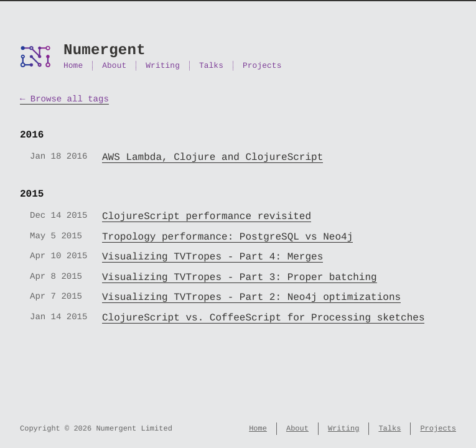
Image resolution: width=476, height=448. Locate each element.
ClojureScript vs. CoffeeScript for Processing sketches (263, 318)
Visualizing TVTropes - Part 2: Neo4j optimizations (251, 297)
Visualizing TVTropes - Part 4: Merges (212, 257)
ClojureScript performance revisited (207, 217)
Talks (211, 66)
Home (73, 66)
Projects (262, 66)
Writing (163, 66)
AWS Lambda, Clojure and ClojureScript (212, 157)
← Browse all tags (64, 99)
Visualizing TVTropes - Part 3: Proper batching (240, 278)
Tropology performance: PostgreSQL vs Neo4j (227, 237)
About (114, 66)
